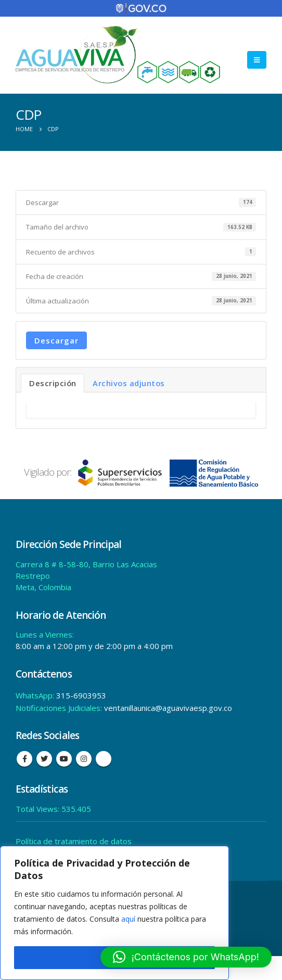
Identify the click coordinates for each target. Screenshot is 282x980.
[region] (114, 913)
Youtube (64, 759)
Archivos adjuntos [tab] (129, 383)
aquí (128, 919)
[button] (186, 957)
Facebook (24, 759)
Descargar (56, 340)
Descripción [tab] (53, 383)
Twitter (44, 759)
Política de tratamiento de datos (74, 841)
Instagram (84, 759)
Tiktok (104, 759)
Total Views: (39, 809)
